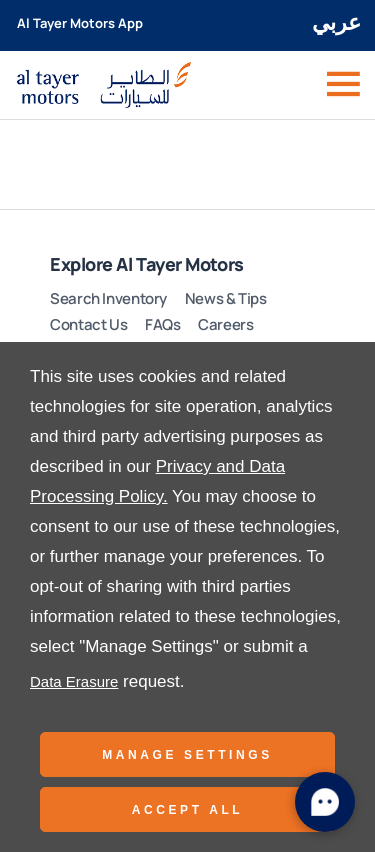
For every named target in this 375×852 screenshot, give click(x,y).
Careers (225, 324)
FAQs (163, 324)
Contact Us (88, 324)
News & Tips (226, 298)
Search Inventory (108, 298)
